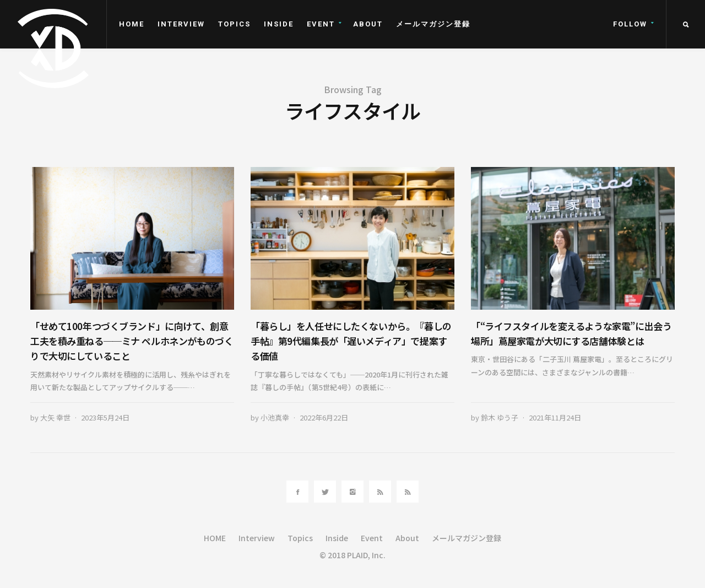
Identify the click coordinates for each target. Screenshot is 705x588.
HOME (132, 24)
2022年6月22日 (324, 417)
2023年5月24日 (105, 417)
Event (321, 24)
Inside (279, 24)
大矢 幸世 (55, 417)
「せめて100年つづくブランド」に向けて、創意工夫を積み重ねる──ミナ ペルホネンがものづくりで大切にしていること (132, 341)
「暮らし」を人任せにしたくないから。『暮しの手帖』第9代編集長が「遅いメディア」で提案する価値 (351, 341)
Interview (181, 24)
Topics (234, 24)
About (368, 24)
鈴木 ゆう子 (500, 417)
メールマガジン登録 (433, 24)
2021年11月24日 (555, 417)
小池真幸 (275, 417)
